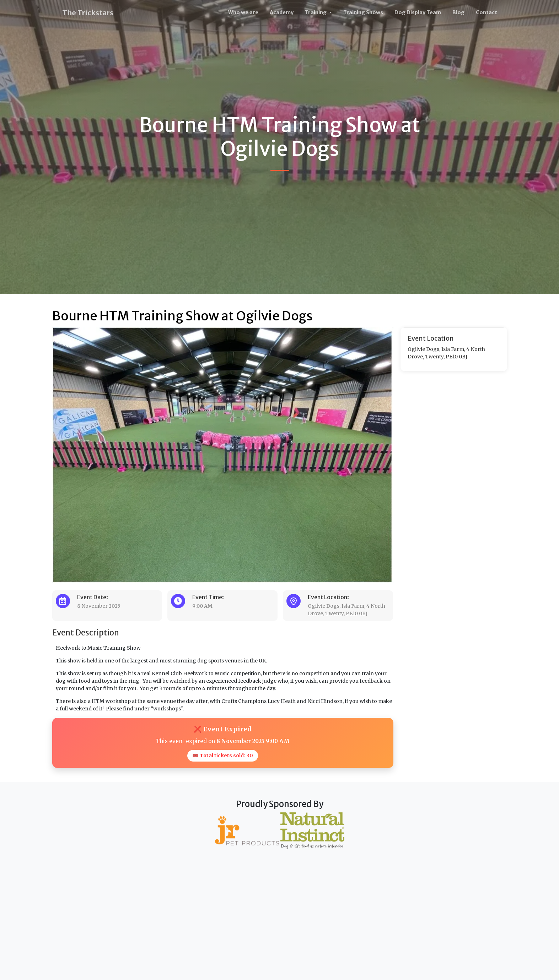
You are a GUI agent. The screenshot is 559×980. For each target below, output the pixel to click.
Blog (458, 12)
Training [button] (316, 12)
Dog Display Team (418, 12)
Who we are (243, 12)
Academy (282, 12)
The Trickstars (88, 13)
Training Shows (363, 12)
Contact (487, 12)
